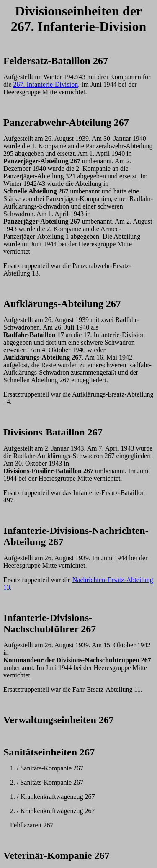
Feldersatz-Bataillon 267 (56, 61)
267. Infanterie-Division (46, 84)
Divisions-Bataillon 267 (53, 432)
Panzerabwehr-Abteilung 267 (66, 122)
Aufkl (16, 304)
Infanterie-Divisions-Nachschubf (48, 623)
